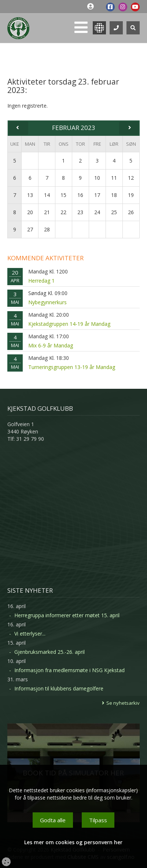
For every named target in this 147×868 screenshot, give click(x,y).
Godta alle (53, 820)
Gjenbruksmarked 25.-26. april (49, 652)
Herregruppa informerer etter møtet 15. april (67, 615)
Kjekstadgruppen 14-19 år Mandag (69, 324)
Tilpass (98, 820)
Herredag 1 (41, 281)
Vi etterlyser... (30, 634)
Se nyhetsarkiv (123, 703)
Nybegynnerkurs (47, 302)
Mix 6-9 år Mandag (51, 345)
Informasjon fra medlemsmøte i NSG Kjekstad (69, 670)
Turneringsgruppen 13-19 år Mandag (72, 367)
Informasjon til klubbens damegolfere (59, 688)
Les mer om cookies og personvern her (73, 842)
